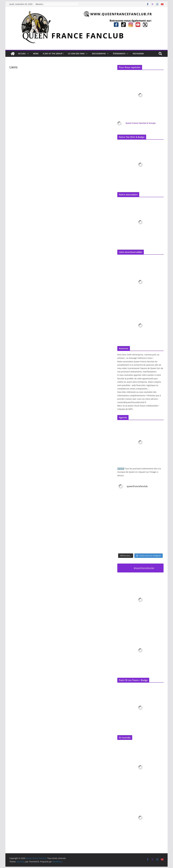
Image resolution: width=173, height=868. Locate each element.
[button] (27, 54)
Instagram (138, 54)
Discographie (99, 54)
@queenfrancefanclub (144, 568)
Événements (119, 54)
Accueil (22, 54)
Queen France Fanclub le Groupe (141, 123)
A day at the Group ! (53, 54)
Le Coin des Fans (76, 54)
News (36, 54)
